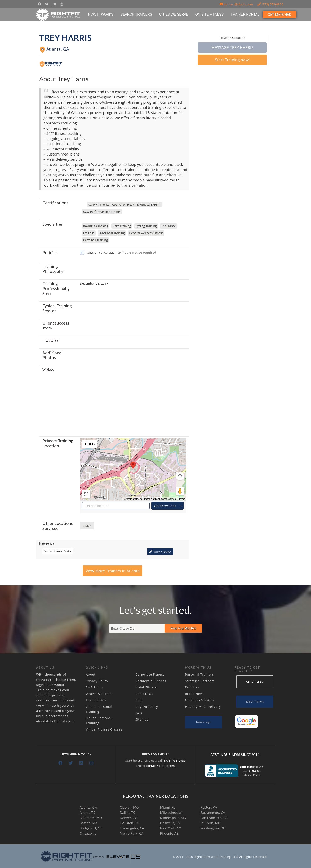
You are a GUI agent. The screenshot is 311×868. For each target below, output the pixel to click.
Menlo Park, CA (132, 833)
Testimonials (96, 700)
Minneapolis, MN (173, 818)
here (136, 760)
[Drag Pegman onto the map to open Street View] (180, 491)
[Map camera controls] (180, 476)
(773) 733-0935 (175, 760)
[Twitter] (47, 4)
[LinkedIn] (54, 4)
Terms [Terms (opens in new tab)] (182, 499)
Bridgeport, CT (91, 828)
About (91, 674)
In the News (195, 694)
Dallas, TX (127, 813)
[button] (133, 465)
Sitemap (142, 719)
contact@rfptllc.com (160, 766)
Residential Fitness (151, 681)
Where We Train (99, 694)
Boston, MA (88, 823)
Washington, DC (213, 828)
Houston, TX (129, 823)
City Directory (147, 706)
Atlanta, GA (88, 807)
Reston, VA (209, 807)
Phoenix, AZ (169, 833)
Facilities (192, 687)
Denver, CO (129, 818)
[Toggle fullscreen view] (86, 494)
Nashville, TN (170, 823)
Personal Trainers (199, 674)
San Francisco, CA (214, 818)
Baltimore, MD (91, 818)
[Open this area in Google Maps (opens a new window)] (100, 498)
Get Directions (165, 506)
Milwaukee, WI (171, 813)
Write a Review (160, 551)
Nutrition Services (200, 700)
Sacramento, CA (213, 813)
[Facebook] (39, 4)
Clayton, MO (129, 807)
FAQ (139, 713)
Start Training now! (232, 60)
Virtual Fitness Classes (104, 729)
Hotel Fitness (146, 687)
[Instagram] (62, 4)
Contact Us (144, 694)
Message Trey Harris (232, 47)
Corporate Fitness (150, 674)
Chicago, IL (88, 833)
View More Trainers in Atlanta (113, 571)
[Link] (58, 15)
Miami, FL (168, 807)
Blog (139, 700)
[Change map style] (90, 444)
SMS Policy (94, 687)
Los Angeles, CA (132, 828)
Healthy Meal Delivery (203, 706)
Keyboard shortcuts (133, 499)
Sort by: (58, 551)
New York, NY (171, 828)
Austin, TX (87, 813)
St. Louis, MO (211, 823)
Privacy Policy (97, 681)
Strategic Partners (200, 681)
